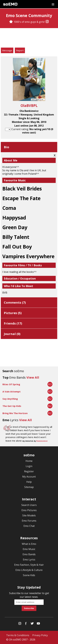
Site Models (29, 515)
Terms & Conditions (18, 635)
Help (29, 482)
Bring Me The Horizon (15, 413)
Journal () (12, 334)
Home (29, 461)
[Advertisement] (29, 38)
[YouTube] (38, 624)
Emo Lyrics (29, 560)
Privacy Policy (40, 635)
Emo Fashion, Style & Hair (29, 565)
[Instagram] (47, 22)
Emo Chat (29, 526)
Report (20, 50)
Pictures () (13, 313)
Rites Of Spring (11, 384)
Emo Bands (29, 554)
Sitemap (29, 487)
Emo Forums (29, 521)
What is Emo (29, 544)
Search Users (29, 505)
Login (29, 466)
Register (29, 471)
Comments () (15, 302)
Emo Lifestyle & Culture (29, 570)
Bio (6, 147)
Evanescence (42, 441)
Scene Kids (29, 575)
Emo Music (29, 549)
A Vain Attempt (12, 391)
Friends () (13, 323)
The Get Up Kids (12, 406)
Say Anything (10, 399)
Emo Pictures (29, 510)
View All (33, 377)
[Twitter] (32, 624)
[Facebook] (26, 624)
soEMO (10, 4)
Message (7, 50)
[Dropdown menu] (53, 4)
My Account (29, 477)
